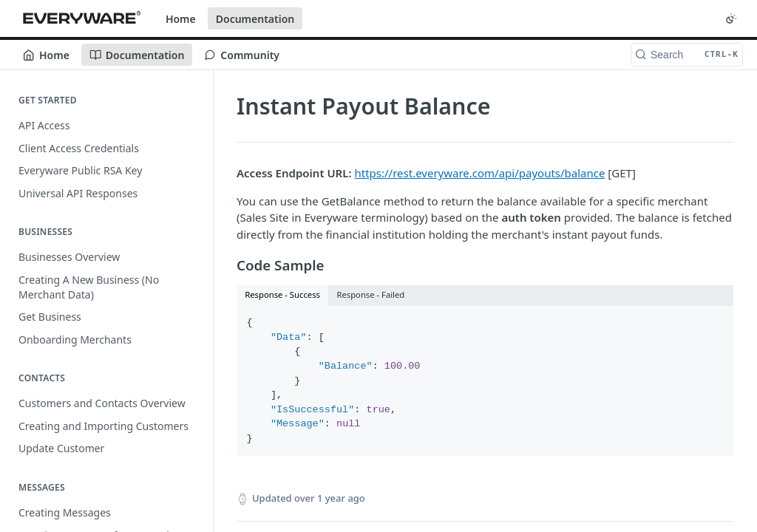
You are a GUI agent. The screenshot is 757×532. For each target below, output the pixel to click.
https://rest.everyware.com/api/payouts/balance (479, 173)
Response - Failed (370, 294)
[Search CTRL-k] (687, 55)
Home (181, 19)
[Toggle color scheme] (731, 18)
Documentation (255, 19)
